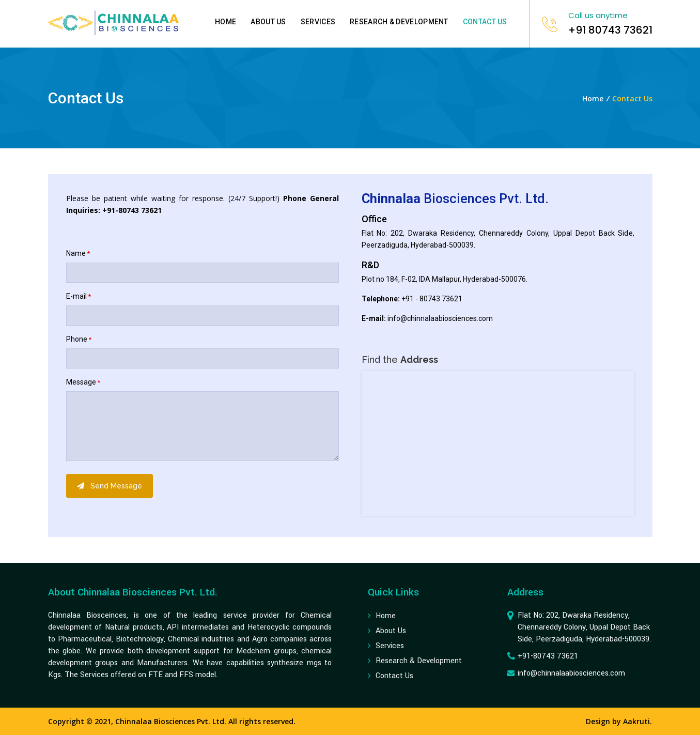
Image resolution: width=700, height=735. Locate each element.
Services (318, 22)
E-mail (79, 296)
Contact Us (485, 22)
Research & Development (399, 22)
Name (78, 253)
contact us (394, 676)
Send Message (110, 486)
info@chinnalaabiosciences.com (440, 318)
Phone (79, 339)
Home (225, 22)
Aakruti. (637, 721)
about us (391, 631)
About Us (268, 22)
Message (83, 382)
